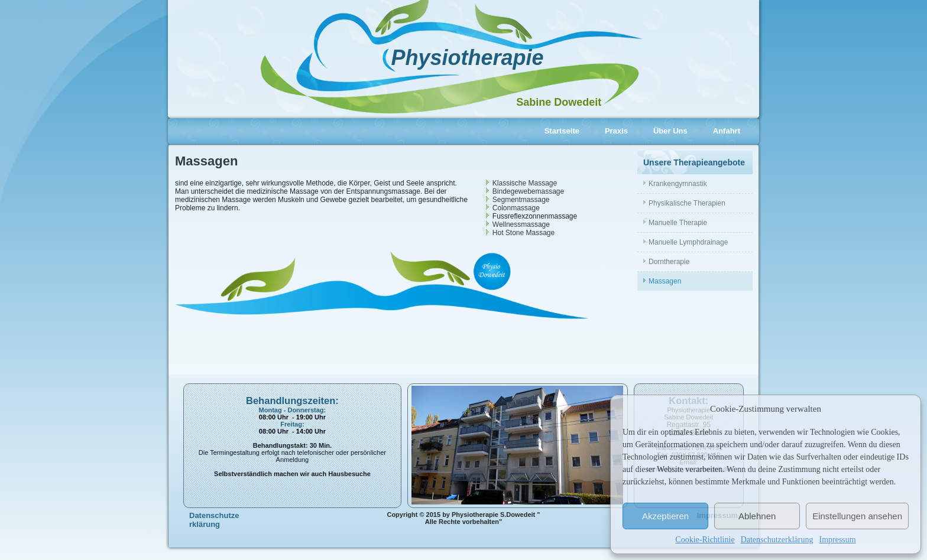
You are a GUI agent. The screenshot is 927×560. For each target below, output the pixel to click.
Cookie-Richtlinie (705, 540)
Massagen (665, 281)
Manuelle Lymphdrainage (688, 242)
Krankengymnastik (678, 184)
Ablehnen (757, 516)
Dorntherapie (669, 262)
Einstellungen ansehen (857, 516)
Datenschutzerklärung (777, 540)
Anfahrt (727, 131)
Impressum (837, 540)
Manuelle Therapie (678, 223)
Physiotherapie (467, 58)
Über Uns (670, 131)
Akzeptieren (665, 516)
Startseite (562, 131)
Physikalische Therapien (687, 203)
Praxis (616, 131)
